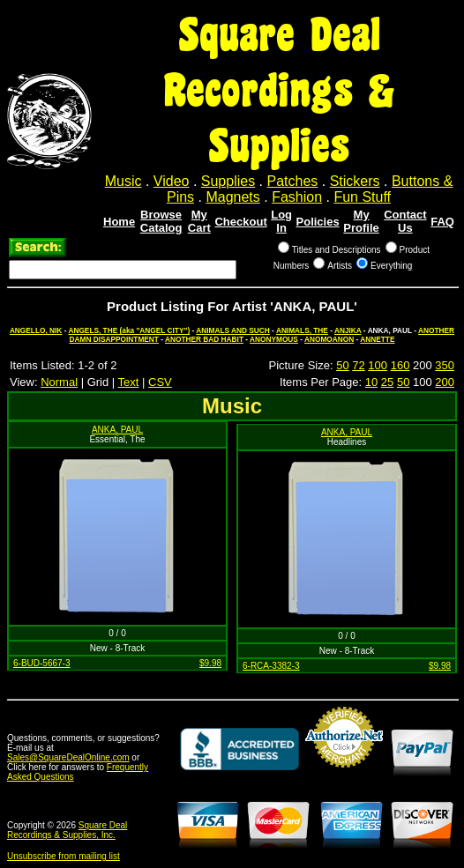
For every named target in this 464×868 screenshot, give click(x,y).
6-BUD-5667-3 (41, 663)
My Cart (199, 221)
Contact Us (405, 221)
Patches (293, 181)
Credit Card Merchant (344, 775)
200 (445, 382)
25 (387, 382)
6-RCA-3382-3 (271, 666)
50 (342, 365)
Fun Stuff (362, 197)
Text (129, 382)
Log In (281, 221)
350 (445, 365)
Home (119, 222)
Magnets (232, 197)
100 (378, 365)
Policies (318, 222)
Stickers (355, 181)
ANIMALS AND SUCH (233, 330)
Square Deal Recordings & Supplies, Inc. (67, 830)
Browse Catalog (161, 221)
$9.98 (210, 663)
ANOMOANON (329, 339)
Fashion (297, 197)
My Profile (361, 221)
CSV (160, 382)
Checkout (240, 222)
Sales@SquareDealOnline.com (68, 757)
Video (172, 181)
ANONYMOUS (274, 339)
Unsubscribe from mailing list (64, 856)
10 (371, 382)
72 (358, 365)
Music (123, 181)
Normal (59, 382)
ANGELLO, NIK (36, 330)
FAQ (442, 222)
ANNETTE (377, 339)
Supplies (228, 181)
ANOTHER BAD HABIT (204, 339)
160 (400, 365)
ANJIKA (348, 330)
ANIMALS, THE (302, 330)
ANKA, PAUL (117, 430)
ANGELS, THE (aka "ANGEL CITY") (129, 330)
